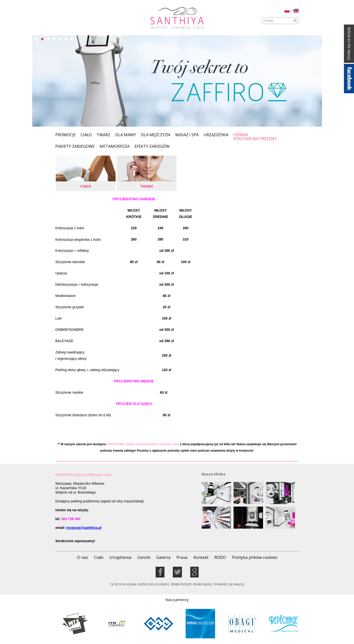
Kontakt (201, 557)
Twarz (103, 135)
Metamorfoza (115, 147)
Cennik (241, 135)
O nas (82, 557)
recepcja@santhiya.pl (84, 528)
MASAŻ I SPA (187, 135)
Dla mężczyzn (156, 135)
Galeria (163, 557)
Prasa (182, 557)
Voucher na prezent (255, 139)
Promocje (66, 135)
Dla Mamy (126, 135)
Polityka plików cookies (255, 557)
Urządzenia (216, 135)
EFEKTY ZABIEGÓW (152, 147)
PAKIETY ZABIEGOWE (75, 147)
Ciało (86, 135)
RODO (220, 557)
